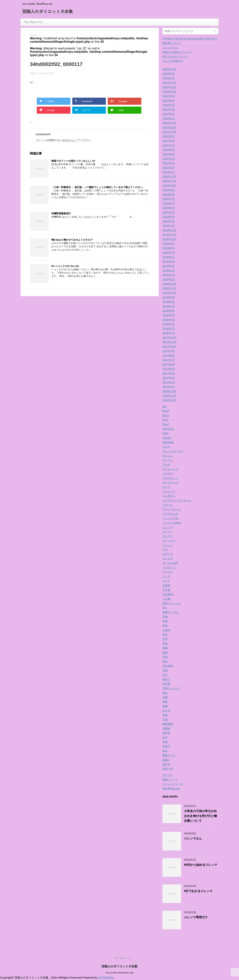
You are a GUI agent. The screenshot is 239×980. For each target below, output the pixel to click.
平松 (165, 643)
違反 (165, 751)
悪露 (165, 648)
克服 (165, 617)
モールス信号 (170, 563)
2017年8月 (169, 355)
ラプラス (168, 572)
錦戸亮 (166, 764)
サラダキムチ (170, 514)
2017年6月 (169, 364)
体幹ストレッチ (172, 603)
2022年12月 (169, 83)
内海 (165, 621)
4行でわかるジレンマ (175, 56)
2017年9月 (169, 351)
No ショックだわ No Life (65, 266)
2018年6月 (169, 311)
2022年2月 (169, 114)
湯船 (165, 702)
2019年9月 (169, 244)
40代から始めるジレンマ (177, 52)
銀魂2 (166, 760)
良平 (165, 737)
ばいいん (168, 456)
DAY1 (166, 415)
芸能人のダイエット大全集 (48, 12)
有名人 (166, 679)
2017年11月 (169, 342)
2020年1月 (169, 226)
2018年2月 (169, 329)
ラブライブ (169, 567)
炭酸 (165, 706)
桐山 (165, 693)
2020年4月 (169, 212)
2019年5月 (169, 261)
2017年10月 (169, 346)
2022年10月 (169, 91)
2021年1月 (169, 172)
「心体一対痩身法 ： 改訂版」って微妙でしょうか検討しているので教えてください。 (98, 187)
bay (165, 406)
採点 (165, 661)
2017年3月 (169, 378)
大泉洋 (166, 630)
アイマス (168, 460)
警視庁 (166, 746)
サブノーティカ (172, 509)
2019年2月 (169, 275)
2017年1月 (169, 387)
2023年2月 (169, 74)
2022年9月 (169, 96)
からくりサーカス (173, 451)
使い (165, 608)
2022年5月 (169, 100)
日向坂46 (168, 666)
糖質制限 (168, 724)
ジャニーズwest (172, 523)
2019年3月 (169, 270)
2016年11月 (169, 396)
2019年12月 (169, 230)
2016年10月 (169, 400)
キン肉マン (169, 496)
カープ (166, 487)
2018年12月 (169, 284)
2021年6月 (169, 150)
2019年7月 (169, 253)
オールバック (170, 469)
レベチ (166, 576)
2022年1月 (169, 118)
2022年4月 (169, 105)
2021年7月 (169, 145)
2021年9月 (169, 136)
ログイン (69, 140)
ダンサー (168, 536)
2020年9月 (169, 190)
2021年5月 (169, 154)
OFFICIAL (168, 429)
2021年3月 (169, 163)
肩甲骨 (166, 733)
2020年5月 (169, 208)
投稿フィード (170, 779)
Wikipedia (168, 442)
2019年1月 (169, 279)
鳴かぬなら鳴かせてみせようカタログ (72, 240)
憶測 (165, 652)
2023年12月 (169, 69)
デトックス (169, 541)
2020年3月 (169, 217)
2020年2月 (169, 221)
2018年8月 (169, 302)
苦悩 (165, 742)
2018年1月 (169, 333)
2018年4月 (169, 320)
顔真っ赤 (168, 769)
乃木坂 (166, 590)
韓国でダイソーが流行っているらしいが (73, 161)
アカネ (166, 465)
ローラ (166, 581)
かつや (166, 447)
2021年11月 (169, 127)
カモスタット (170, 478)
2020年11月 (169, 181)
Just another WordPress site (120, 973)
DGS (165, 420)
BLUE (166, 411)
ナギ (165, 550)
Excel (166, 424)
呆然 (165, 626)
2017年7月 (169, 360)
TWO (166, 433)
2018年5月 (169, 315)
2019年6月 (169, 257)
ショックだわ (170, 518)
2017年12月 (169, 337)
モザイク (168, 554)
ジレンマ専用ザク (173, 61)
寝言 (165, 635)
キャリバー (169, 491)
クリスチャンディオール (177, 500)
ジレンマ (168, 527)
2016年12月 (169, 391)
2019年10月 (169, 239)
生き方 (166, 711)
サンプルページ (33, 22)
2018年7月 (169, 306)
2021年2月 (169, 168)
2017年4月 (169, 373)
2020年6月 (169, 203)
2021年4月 (169, 159)
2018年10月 (169, 293)
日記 (165, 675)
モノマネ (168, 558)
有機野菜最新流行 (61, 213)
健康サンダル (170, 612)
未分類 (166, 684)
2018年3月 (169, 324)
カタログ (168, 474)
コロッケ (168, 505)
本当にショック (172, 688)
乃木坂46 (168, 594)
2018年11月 (169, 288)
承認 (165, 657)
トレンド (168, 545)
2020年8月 (169, 194)
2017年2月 (169, 382)
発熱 (165, 715)
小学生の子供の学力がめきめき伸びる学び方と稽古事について (200, 816)
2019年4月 (169, 266)
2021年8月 (169, 141)
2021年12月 (169, 123)
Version (167, 438)
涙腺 (165, 697)
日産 (165, 670)
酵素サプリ (169, 755)
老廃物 (166, 728)
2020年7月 (169, 199)
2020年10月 (169, 185)
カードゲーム (170, 482)
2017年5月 (169, 369)
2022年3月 (169, 109)
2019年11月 (169, 235)
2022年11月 (169, 87)
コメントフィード (173, 784)
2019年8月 (169, 248)
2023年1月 (169, 78)
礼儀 (165, 719)
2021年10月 (169, 132)
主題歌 (166, 585)
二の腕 (166, 599)
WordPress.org (171, 788)
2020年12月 (169, 176)
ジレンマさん (170, 48)
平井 (165, 639)
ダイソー (168, 532)
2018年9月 (169, 297)
